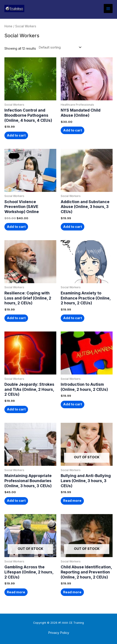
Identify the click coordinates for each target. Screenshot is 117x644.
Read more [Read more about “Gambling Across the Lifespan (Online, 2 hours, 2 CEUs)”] (16, 592)
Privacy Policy (59, 633)
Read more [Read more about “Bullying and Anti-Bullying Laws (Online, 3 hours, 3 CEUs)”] (72, 501)
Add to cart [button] (16, 135)
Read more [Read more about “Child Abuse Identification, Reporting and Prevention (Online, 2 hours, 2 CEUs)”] (72, 592)
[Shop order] (59, 48)
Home (8, 26)
